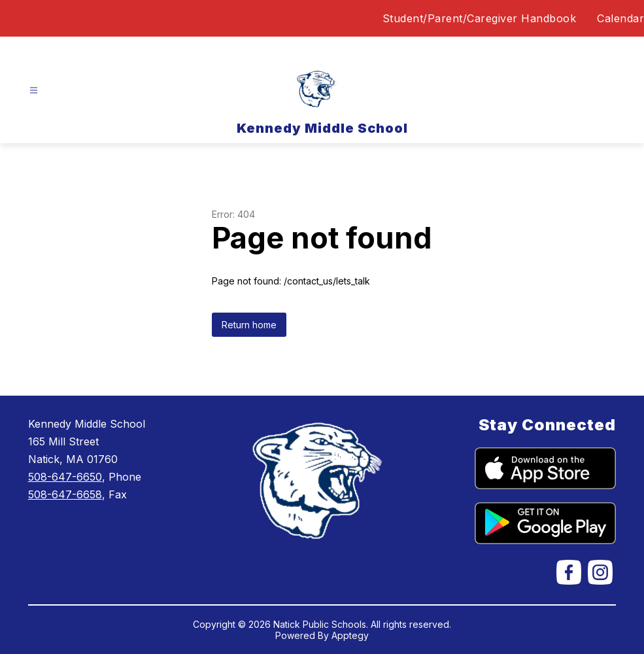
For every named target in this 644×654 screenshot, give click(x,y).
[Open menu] (34, 91)
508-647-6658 (65, 494)
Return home (249, 325)
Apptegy (350, 635)
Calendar (620, 18)
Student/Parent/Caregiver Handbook (480, 18)
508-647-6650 (65, 477)
